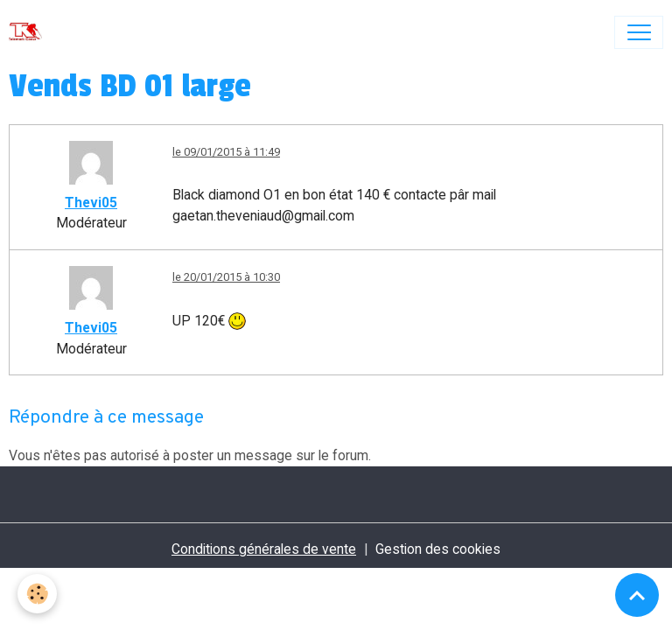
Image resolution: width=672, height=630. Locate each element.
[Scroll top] (637, 595)
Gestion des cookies (438, 549)
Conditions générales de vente (264, 549)
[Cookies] (37, 594)
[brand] (29, 32)
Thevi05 (91, 203)
